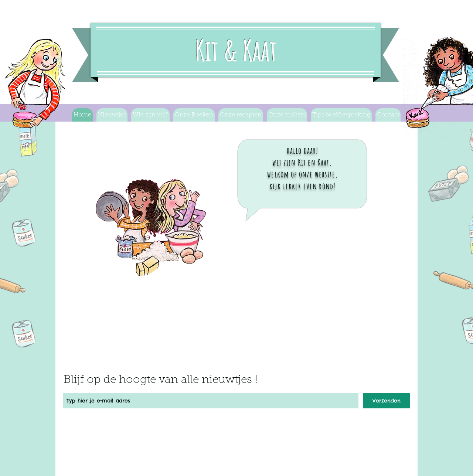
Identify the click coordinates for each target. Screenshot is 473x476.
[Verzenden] (387, 401)
